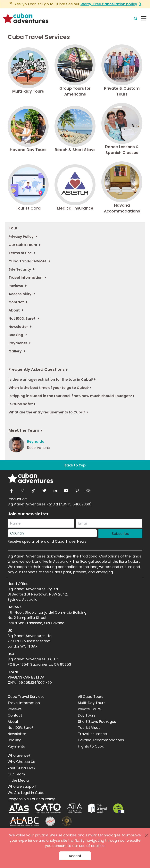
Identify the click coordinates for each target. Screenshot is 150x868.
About (13, 722)
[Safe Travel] (119, 808)
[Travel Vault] (98, 808)
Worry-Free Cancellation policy (109, 4)
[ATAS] (19, 808)
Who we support (22, 786)
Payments (16, 746)
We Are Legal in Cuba (26, 793)
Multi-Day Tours (92, 703)
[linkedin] (55, 490)
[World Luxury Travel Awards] (67, 821)
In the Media (18, 780)
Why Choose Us (21, 762)
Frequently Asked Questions (37, 369)
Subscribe (120, 534)
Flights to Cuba (91, 746)
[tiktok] (33, 490)
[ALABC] (24, 821)
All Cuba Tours (91, 697)
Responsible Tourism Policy (31, 799)
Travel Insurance (92, 734)
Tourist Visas (89, 728)
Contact (15, 715)
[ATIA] (75, 808)
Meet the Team (24, 430)
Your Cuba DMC (21, 768)
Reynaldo (36, 441)
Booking (15, 740)
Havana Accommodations (101, 740)
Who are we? (19, 755)
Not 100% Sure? (21, 728)
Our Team (16, 774)
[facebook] (12, 490)
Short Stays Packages (97, 722)
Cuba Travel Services (26, 697)
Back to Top (75, 465)
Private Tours (89, 709)
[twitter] (44, 490)
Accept (75, 856)
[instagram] (22, 490)
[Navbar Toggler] (144, 18)
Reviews (15, 709)
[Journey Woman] (50, 821)
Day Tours (87, 715)
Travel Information (24, 703)
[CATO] (48, 808)
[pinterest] (77, 490)
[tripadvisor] (88, 490)
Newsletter (17, 734)
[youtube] (66, 490)
